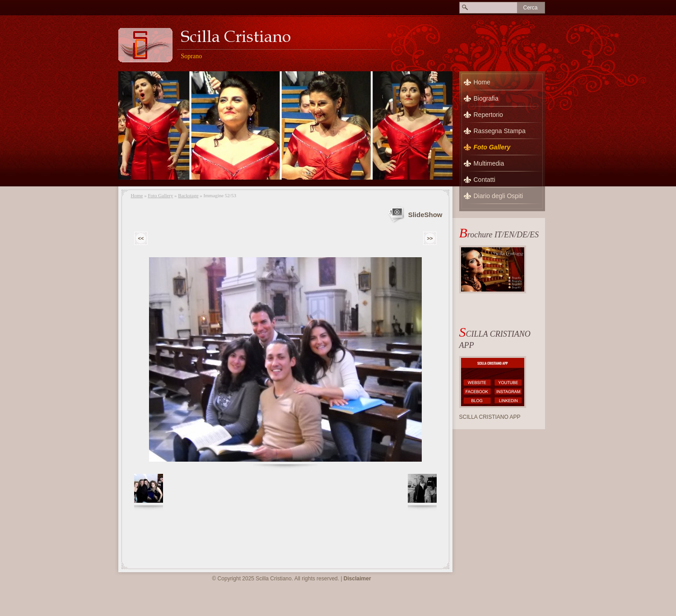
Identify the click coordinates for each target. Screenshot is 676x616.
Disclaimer (357, 579)
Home (137, 195)
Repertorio (488, 115)
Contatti (485, 180)
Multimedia (489, 163)
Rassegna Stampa (500, 131)
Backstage (188, 195)
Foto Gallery (160, 195)
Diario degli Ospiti (499, 196)
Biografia (486, 98)
